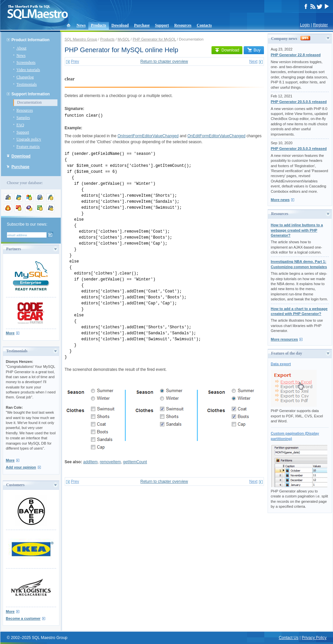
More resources (285, 339)
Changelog (25, 77)
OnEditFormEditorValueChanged (217, 136)
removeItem (110, 462)
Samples (23, 118)
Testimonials (27, 84)
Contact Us (289, 638)
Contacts (204, 25)
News (81, 25)
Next (253, 61)
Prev (75, 61)
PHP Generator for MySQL (154, 39)
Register (321, 25)
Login (305, 25)
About (22, 48)
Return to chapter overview (164, 61)
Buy (254, 50)
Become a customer (23, 618)
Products (99, 25)
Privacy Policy (314, 638)
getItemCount (135, 462)
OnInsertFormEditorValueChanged (148, 136)
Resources (183, 25)
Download (120, 25)
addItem (90, 462)
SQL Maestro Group (81, 39)
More (10, 333)
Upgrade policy (29, 139)
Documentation (30, 102)
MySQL (124, 39)
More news (280, 200)
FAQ (20, 125)
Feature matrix (28, 147)
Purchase (142, 25)
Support (162, 25)
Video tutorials (28, 70)
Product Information (31, 40)
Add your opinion (21, 467)
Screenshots (26, 62)
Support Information (31, 94)
